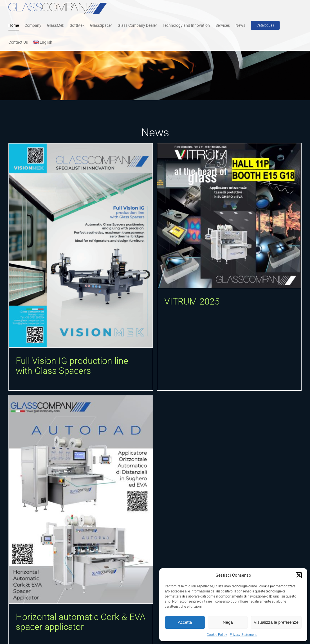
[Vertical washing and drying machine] (267, 550)
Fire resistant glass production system (36, 628)
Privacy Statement (243, 635)
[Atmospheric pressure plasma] (115, 550)
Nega (228, 622)
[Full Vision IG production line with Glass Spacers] (81, 245)
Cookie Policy (217, 635)
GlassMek (50, 639)
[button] (299, 575)
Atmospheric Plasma (97, 620)
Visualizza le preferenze (276, 622)
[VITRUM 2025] (221, 216)
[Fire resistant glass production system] (43, 550)
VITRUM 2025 (184, 301)
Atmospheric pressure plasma (112, 609)
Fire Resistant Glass (24, 639)
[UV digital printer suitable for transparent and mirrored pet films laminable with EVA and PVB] (195, 550)
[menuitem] (43, 42)
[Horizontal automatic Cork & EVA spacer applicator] (112, 459)
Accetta (185, 622)
